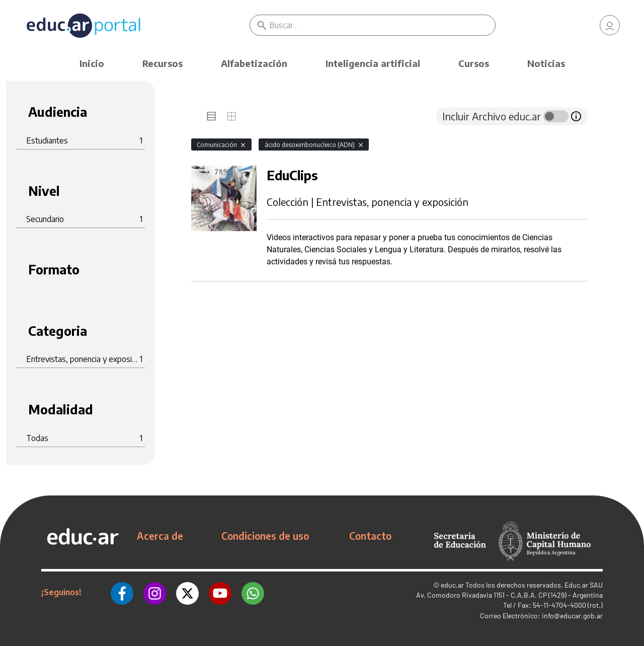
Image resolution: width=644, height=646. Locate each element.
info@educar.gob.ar (572, 616)
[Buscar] (382, 25)
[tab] (211, 116)
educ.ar (452, 585)
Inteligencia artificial (373, 63)
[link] (610, 25)
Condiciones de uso (265, 536)
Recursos (163, 63)
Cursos (474, 63)
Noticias (546, 63)
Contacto (370, 536)
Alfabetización (254, 63)
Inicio (92, 63)
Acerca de (160, 536)
